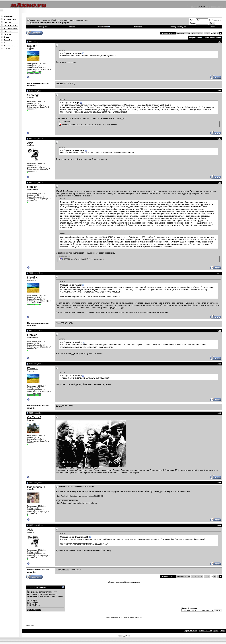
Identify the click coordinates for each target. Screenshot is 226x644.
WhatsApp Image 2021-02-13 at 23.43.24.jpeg (80, 124)
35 (195, 33)
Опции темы (194, 38)
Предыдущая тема (116, 582)
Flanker (59, 83)
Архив (216, 631)
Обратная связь (190, 631)
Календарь (138, 27)
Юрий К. (33, 46)
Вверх (223, 631)
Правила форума (34, 610)
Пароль (193, 23)
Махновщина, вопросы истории (76, 20)
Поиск (212, 27)
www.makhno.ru (205, 631)
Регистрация (43, 27)
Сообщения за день (178, 27)
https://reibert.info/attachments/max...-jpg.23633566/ (80, 496)
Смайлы (30, 602)
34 (192, 33)
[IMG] (29, 604)
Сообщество (104, 27)
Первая (180, 33)
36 (199, 33)
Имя (191, 20)
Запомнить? (215, 20)
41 (215, 33)
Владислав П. (36, 487)
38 (205, 33)
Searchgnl (34, 95)
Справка (72, 27)
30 (189, 33)
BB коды (30, 600)
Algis (30, 143)
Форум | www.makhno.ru (39, 20)
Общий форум (56, 20)
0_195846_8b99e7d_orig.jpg (73, 259)
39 (208, 33)
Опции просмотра (211, 38)
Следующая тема (132, 582)
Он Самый (34, 417)
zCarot (128, 636)
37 (202, 33)
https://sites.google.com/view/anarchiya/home (77, 503)
